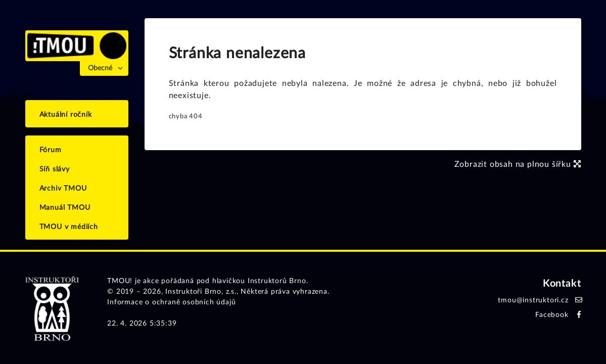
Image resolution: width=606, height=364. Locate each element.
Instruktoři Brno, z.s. (201, 292)
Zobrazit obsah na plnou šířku (518, 164)
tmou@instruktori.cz (533, 300)
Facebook (552, 315)
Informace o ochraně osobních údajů (171, 302)
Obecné (100, 68)
